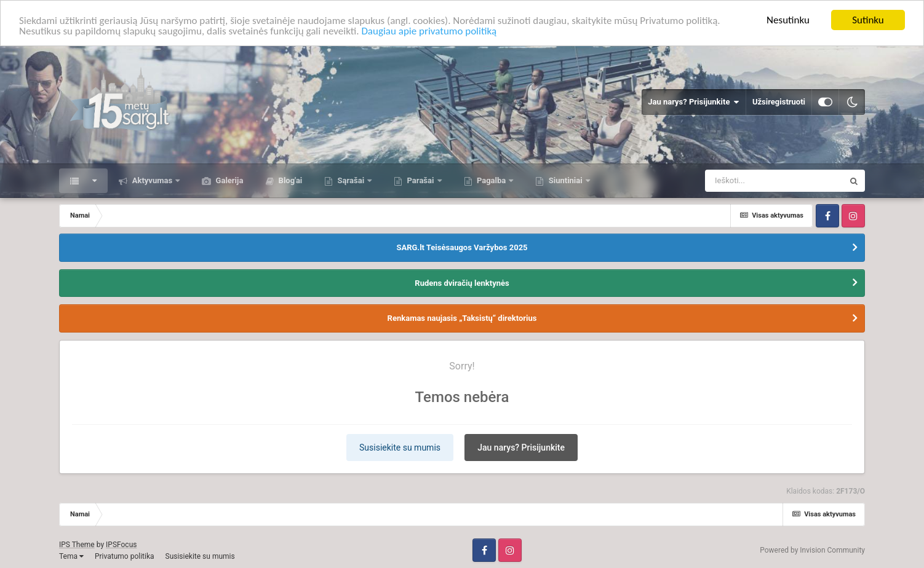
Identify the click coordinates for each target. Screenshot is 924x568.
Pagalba (492, 180)
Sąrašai (351, 180)
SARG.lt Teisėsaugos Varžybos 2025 (462, 247)
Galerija (228, 180)
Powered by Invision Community (812, 550)
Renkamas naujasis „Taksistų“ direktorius (462, 318)
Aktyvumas (152, 180)
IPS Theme (77, 545)
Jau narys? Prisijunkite (694, 102)
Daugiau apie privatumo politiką (429, 31)
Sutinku (868, 20)
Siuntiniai (565, 180)
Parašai (420, 180)
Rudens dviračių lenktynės (462, 282)
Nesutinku (788, 20)
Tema (71, 556)
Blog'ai (289, 180)
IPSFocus (121, 545)
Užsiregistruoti (779, 102)
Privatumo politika (125, 556)
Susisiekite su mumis (400, 448)
